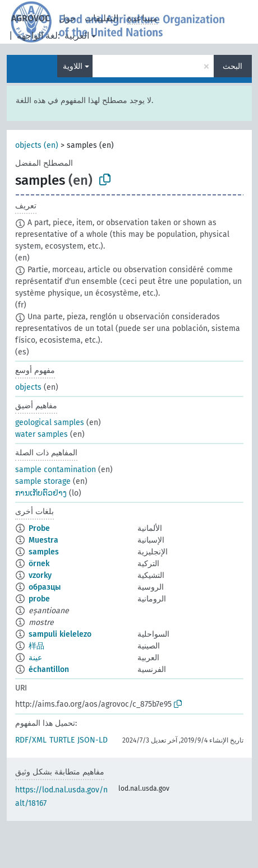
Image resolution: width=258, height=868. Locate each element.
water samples (42, 434)
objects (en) (37, 145)
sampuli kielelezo (60, 634)
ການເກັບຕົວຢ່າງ (41, 493)
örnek (39, 564)
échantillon (49, 669)
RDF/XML (31, 740)
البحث (232, 66)
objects (28, 387)
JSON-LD (93, 740)
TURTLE (62, 740)
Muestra (43, 540)
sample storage (43, 481)
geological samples (50, 423)
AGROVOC (31, 18)
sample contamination (56, 470)
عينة (35, 658)
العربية (77, 36)
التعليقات (102, 18)
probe (39, 599)
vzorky (40, 575)
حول (67, 18)
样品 (36, 646)
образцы (45, 587)
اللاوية (73, 66)
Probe (39, 528)
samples (44, 552)
